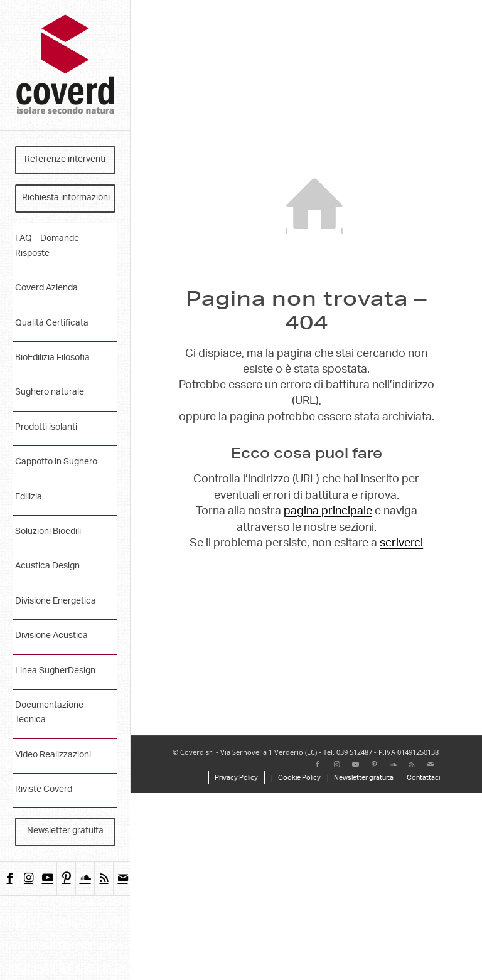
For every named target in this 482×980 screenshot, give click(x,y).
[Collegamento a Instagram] (28, 879)
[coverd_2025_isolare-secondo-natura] (65, 66)
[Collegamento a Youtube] (47, 879)
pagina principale (328, 512)
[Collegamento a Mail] (122, 879)
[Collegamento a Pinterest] (66, 879)
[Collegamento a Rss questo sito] (104, 879)
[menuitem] (65, 161)
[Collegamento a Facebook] (9, 879)
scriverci (401, 544)
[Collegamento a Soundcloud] (85, 879)
